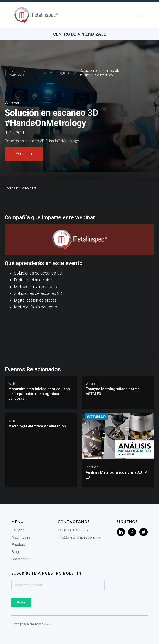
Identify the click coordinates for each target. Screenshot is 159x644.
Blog (15, 552)
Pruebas (18, 545)
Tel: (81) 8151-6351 (74, 530)
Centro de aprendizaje (80, 34)
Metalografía (60, 73)
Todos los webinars (21, 188)
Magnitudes (21, 537)
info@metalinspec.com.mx (79, 537)
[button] (141, 15)
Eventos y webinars (17, 73)
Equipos (18, 530)
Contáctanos (22, 559)
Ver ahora (24, 153)
